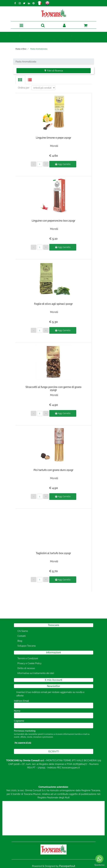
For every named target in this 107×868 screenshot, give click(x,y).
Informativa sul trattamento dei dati (36, 673)
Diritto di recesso (26, 668)
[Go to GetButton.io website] (99, 865)
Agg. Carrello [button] (63, 162)
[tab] (20, 80)
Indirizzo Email (22, 701)
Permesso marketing (25, 731)
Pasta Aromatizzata (39, 49)
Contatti (22, 636)
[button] (43, 26)
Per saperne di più (23, 743)
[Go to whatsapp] (99, 859)
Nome (17, 711)
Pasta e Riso (21, 49)
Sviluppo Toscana (27, 646)
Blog (20, 641)
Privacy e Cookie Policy (29, 663)
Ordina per (24, 85)
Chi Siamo (23, 631)
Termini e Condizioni (28, 658)
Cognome (19, 721)
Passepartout (67, 866)
